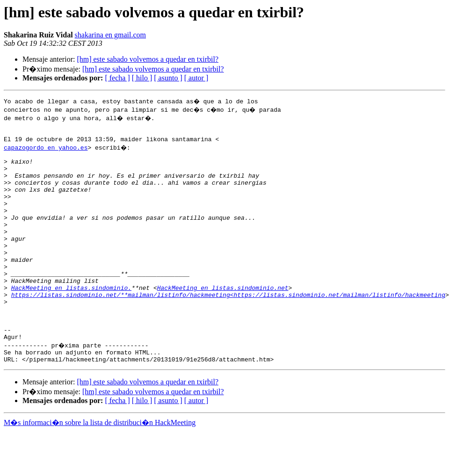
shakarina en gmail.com (110, 35)
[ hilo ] (142, 78)
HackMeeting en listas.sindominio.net (223, 320)
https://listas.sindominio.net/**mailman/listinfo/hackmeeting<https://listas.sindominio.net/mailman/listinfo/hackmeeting (228, 328)
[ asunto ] (168, 78)
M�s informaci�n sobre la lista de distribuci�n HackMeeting (100, 467)
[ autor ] (196, 78)
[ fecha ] (117, 78)
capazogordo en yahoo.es (46, 151)
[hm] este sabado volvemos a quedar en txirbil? (148, 59)
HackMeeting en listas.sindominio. (71, 320)
